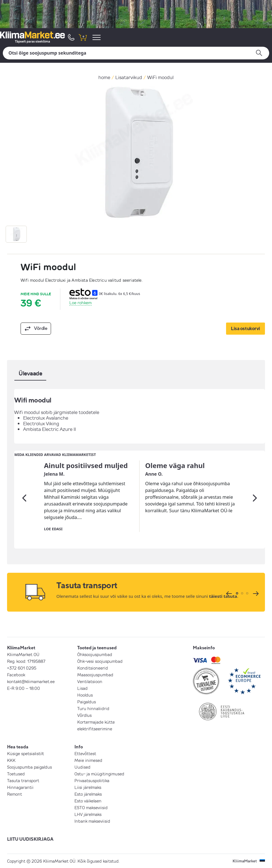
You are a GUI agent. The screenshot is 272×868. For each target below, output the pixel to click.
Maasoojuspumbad (95, 675)
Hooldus (85, 695)
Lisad (82, 688)
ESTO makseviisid (91, 807)
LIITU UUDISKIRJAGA (30, 839)
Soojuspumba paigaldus (29, 767)
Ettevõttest (85, 753)
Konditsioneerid (93, 668)
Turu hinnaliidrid (93, 708)
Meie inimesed (88, 760)
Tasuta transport (23, 780)
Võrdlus (84, 715)
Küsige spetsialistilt (26, 753)
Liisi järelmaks (88, 787)
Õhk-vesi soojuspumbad (100, 661)
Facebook (16, 675)
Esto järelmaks (88, 794)
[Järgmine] (255, 498)
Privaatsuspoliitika (92, 780)
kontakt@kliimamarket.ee (31, 681)
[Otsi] (136, 53)
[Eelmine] (24, 498)
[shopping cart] (83, 37)
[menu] (97, 37)
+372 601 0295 (22, 668)
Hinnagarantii (20, 787)
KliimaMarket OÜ (23, 654)
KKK (11, 760)
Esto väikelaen (88, 801)
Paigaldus (87, 702)
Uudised (82, 767)
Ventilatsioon (90, 681)
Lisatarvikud (129, 77)
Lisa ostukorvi (246, 328)
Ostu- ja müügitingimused (99, 774)
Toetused (16, 774)
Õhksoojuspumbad (95, 654)
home (104, 77)
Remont (15, 794)
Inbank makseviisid (92, 821)
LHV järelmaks (88, 814)
